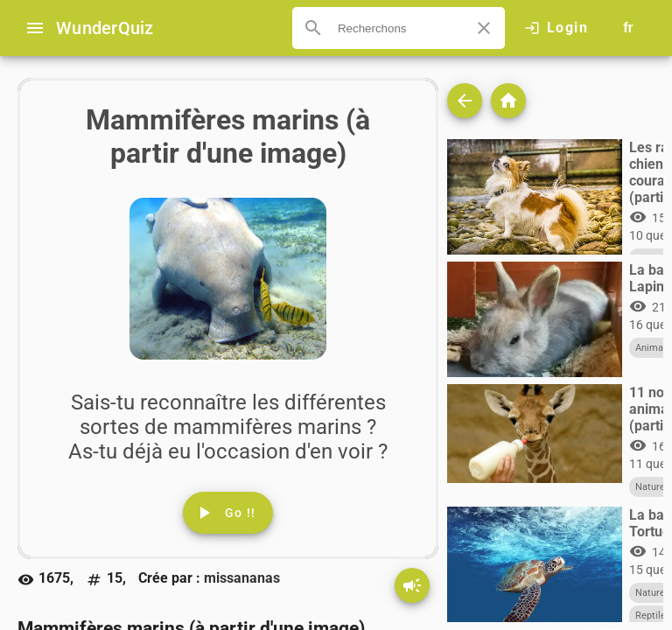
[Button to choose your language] (628, 28)
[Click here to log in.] (556, 28)
